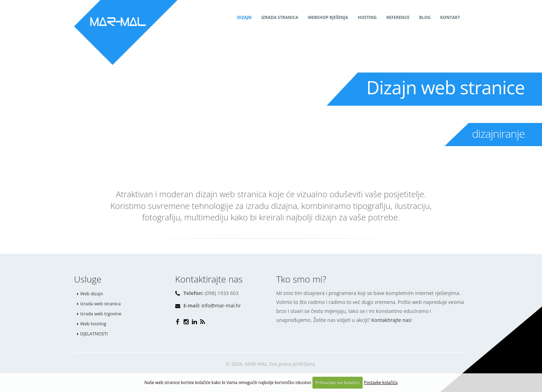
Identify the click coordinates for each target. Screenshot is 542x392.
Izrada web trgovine (101, 314)
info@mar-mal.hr (221, 305)
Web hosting (93, 324)
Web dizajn (92, 294)
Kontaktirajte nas (391, 320)
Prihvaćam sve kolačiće (338, 383)
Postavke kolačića (381, 383)
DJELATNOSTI (94, 334)
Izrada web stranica (100, 304)
